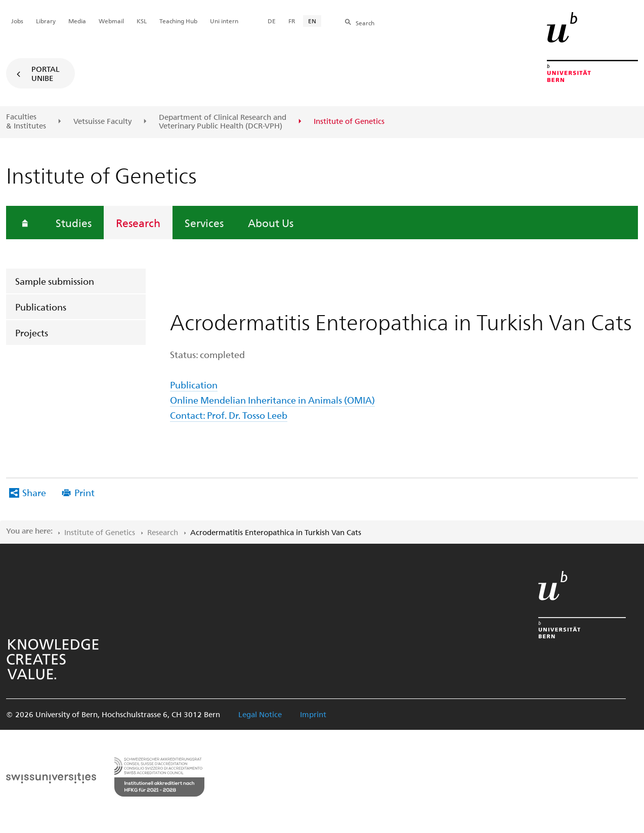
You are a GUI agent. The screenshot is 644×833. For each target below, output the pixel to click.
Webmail (111, 21)
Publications (41, 307)
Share (34, 492)
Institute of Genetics (100, 532)
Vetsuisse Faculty (102, 121)
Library (46, 21)
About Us (271, 223)
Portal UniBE (46, 73)
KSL (142, 21)
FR (292, 21)
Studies (74, 223)
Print (84, 492)
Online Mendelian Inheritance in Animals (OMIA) (272, 400)
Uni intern (224, 21)
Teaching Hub (178, 21)
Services (204, 223)
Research (138, 223)
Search (365, 23)
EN (312, 21)
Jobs (17, 21)
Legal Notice (260, 714)
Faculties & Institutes (26, 121)
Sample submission (55, 281)
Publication (194, 385)
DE (272, 21)
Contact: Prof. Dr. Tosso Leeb (229, 415)
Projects (32, 333)
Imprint (313, 714)
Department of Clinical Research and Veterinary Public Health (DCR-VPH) (223, 122)
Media (77, 21)
